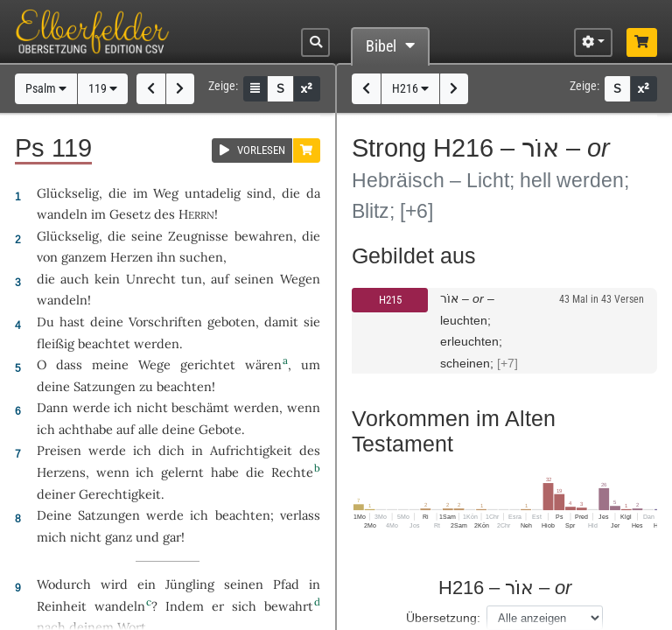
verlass (300, 515)
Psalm (46, 89)
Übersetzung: (443, 618)
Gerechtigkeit (120, 494)
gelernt (182, 472)
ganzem (84, 257)
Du (45, 322)
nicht (152, 407)
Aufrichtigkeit (251, 450)
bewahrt (289, 606)
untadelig (213, 193)
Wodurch (64, 584)
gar (172, 537)
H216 (410, 89)
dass (69, 364)
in (315, 584)
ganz (119, 537)
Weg (166, 193)
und (147, 537)
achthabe (86, 429)
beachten (184, 386)
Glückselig (68, 193)
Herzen (132, 257)
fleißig (56, 343)
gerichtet (208, 364)
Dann (52, 407)
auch (75, 279)
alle (148, 429)
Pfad (286, 584)
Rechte (292, 472)
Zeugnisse (198, 236)
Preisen (59, 450)
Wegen (300, 279)
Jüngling (190, 584)
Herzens (61, 472)
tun (192, 279)
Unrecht (151, 279)
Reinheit (62, 606)
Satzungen (105, 386)
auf (126, 429)
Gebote (220, 429)
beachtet (104, 343)
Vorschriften (165, 322)
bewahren (264, 236)
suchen (201, 257)
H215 (390, 300)
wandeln (62, 214)
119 (103, 89)
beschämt (200, 407)
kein (107, 279)
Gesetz (130, 214)
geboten (231, 322)
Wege (154, 364)
